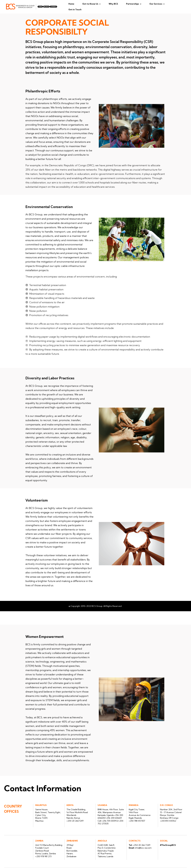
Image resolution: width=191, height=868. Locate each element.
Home (75, 4)
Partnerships (137, 4)
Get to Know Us (94, 4)
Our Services (160, 4)
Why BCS (117, 4)
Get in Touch (79, 9)
